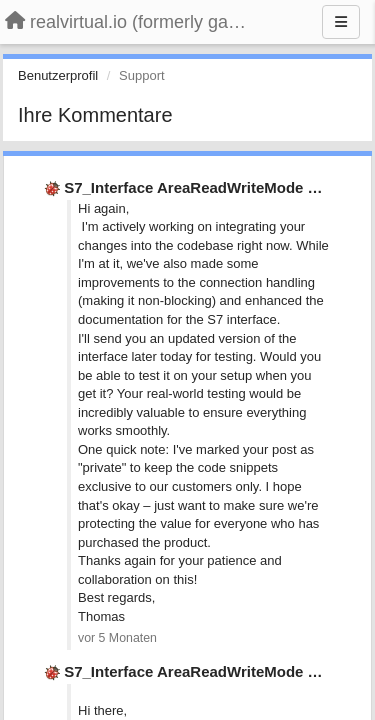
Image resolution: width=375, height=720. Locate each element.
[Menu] (341, 22)
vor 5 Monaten (117, 638)
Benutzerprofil (58, 75)
